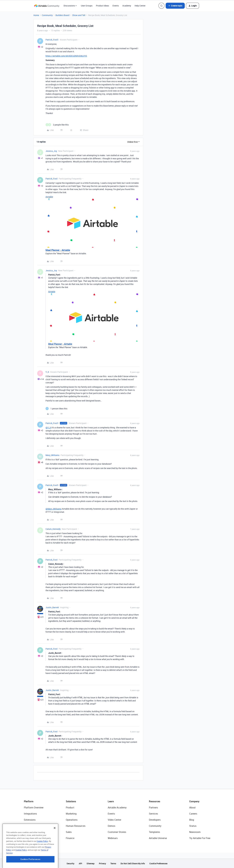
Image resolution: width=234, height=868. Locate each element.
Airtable (49, 197)
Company (194, 801)
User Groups (87, 6)
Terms (113, 863)
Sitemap (91, 863)
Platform (29, 801)
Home (36, 15)
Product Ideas (102, 6)
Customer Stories (117, 832)
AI (25, 832)
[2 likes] (57, 125)
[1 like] (56, 409)
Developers (155, 820)
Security (70, 863)
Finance (70, 838)
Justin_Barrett (52, 607)
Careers (193, 814)
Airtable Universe (158, 838)
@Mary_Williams (53, 509)
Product (70, 807)
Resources (155, 801)
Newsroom (195, 832)
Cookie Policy (42, 857)
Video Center (114, 820)
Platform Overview (34, 807)
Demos (111, 826)
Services (153, 814)
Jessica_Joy (51, 151)
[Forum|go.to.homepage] (47, 6)
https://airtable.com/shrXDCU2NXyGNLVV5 (66, 56)
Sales (69, 832)
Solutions (71, 801)
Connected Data (33, 838)
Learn (111, 801)
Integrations (30, 814)
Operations (72, 820)
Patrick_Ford (51, 179)
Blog (192, 820)
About (192, 807)
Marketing (71, 814)
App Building (31, 826)
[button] (175, 6)
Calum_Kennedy (53, 529)
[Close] (55, 844)
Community (47, 15)
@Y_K (48, 428)
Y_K (47, 372)
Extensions (30, 820)
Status (193, 826)
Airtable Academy (117, 807)
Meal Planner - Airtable (58, 250)
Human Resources (76, 826)
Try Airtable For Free (200, 838)
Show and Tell (79, 15)
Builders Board (62, 15)
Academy (127, 6)
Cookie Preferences (158, 863)
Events (116, 6)
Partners (153, 807)
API (80, 863)
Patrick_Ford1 (52, 40)
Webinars (113, 838)
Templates (154, 832)
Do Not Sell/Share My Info (133, 863)
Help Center (140, 6)
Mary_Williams (52, 455)
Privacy (102, 863)
